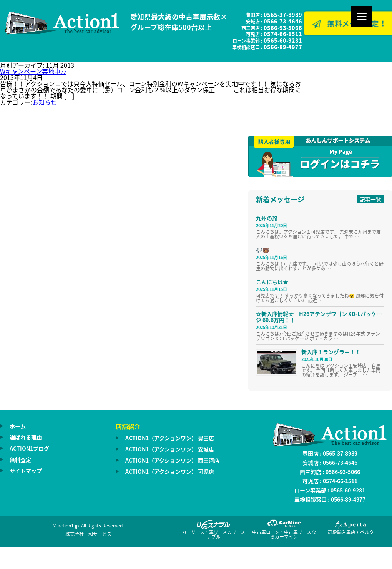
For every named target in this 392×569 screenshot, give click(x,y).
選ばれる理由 (26, 437)
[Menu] (362, 16)
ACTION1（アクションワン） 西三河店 (172, 460)
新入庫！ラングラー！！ (331, 352)
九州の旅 (267, 218)
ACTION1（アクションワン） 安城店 (170, 449)
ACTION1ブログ (29, 448)
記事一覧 (370, 199)
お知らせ (45, 102)
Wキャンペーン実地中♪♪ (33, 71)
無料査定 (20, 459)
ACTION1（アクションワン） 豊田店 (170, 438)
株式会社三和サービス (88, 534)
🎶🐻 (262, 250)
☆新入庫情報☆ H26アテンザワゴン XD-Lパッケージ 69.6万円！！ (319, 317)
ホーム (18, 426)
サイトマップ (26, 471)
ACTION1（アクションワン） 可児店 (170, 471)
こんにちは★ (272, 282)
